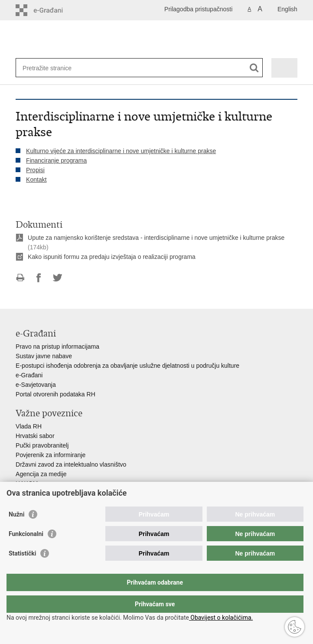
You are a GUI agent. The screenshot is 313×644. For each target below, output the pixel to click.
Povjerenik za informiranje (51, 455)
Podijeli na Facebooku (39, 278)
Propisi (35, 170)
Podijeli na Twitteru (57, 278)
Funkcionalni (26, 551)
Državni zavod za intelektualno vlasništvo (71, 464)
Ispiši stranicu (20, 278)
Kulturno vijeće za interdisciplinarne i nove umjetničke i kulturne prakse (121, 151)
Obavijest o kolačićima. (221, 618)
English (287, 9)
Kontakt (36, 180)
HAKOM (27, 484)
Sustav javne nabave (44, 356)
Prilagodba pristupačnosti (198, 9)
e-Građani (29, 375)
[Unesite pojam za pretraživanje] (54, 68)
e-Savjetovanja (36, 385)
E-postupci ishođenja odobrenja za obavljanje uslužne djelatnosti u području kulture (127, 366)
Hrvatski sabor (35, 436)
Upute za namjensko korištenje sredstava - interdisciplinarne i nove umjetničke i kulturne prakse (156, 238)
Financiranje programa (56, 160)
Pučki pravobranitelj (42, 445)
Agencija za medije (41, 474)
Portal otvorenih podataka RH (55, 394)
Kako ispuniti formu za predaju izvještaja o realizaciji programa (112, 257)
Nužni (16, 532)
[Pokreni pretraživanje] (254, 68)
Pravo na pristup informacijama (57, 347)
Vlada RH (29, 426)
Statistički (22, 571)
